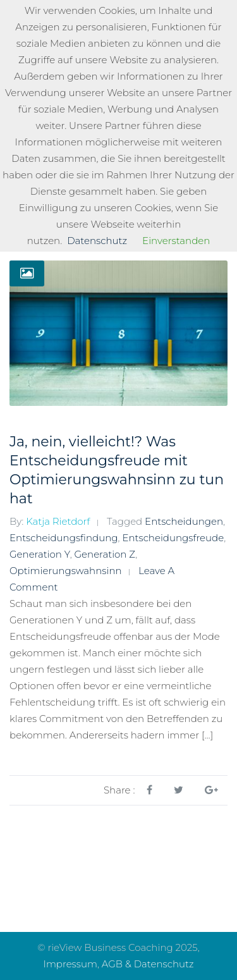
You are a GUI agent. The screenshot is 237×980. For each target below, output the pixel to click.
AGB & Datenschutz (148, 964)
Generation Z (105, 554)
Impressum (70, 964)
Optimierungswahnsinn (66, 571)
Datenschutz (97, 241)
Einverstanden (176, 241)
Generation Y (40, 554)
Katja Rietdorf (58, 521)
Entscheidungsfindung (64, 538)
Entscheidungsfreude (173, 538)
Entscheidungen (184, 521)
